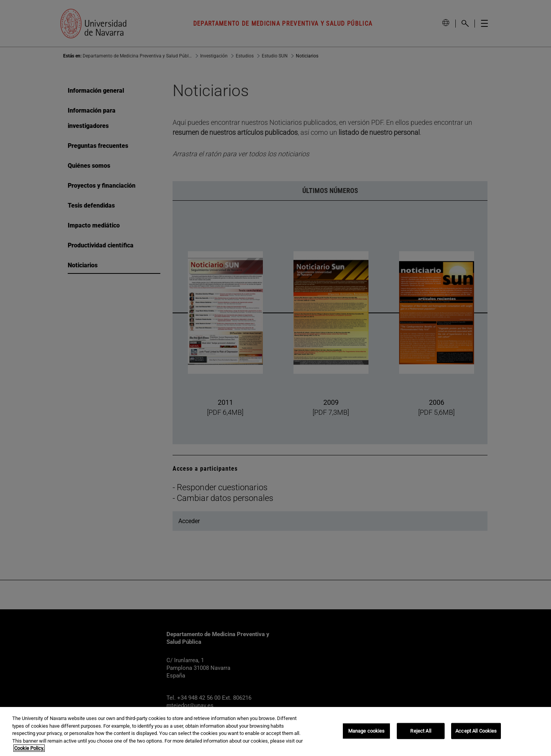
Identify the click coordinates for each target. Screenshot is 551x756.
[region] (275, 731)
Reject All (421, 731)
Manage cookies (367, 731)
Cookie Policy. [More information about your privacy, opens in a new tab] (29, 748)
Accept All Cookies (476, 731)
